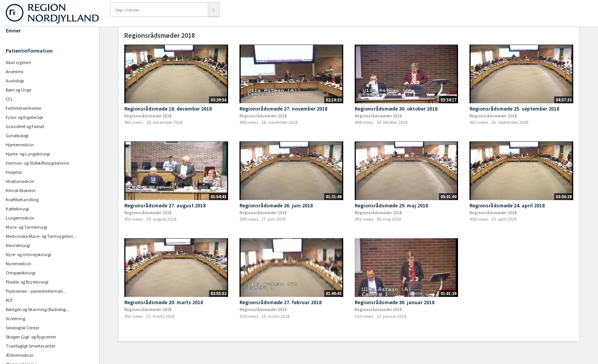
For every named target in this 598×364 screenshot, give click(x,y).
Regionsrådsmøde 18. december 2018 (168, 109)
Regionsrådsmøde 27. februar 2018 (281, 302)
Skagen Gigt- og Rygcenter (31, 337)
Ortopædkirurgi (21, 273)
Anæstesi (14, 71)
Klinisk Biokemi (21, 190)
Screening (15, 318)
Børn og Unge (18, 90)
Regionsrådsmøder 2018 (148, 116)
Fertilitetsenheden (24, 108)
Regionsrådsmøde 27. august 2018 (165, 205)
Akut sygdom (18, 62)
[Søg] (214, 10)
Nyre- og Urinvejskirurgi (28, 254)
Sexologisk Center (23, 328)
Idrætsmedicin (20, 181)
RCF (9, 300)
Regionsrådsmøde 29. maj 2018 (391, 205)
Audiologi (15, 81)
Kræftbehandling (22, 200)
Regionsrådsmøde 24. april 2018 (507, 205)
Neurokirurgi (18, 245)
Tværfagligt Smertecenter (31, 346)
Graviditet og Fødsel (25, 126)
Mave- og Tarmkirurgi (27, 227)
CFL (9, 99)
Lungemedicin (20, 218)
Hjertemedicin (20, 145)
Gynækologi (17, 135)
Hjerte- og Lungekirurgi (28, 154)
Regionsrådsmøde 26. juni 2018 (276, 205)
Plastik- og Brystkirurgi (27, 282)
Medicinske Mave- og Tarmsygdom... (41, 236)
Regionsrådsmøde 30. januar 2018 (395, 302)
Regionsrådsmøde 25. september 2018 (514, 109)
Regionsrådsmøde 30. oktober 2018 (396, 109)
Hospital (14, 172)
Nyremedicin (18, 264)
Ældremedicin (20, 355)
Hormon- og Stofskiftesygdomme (37, 163)
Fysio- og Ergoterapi (24, 117)
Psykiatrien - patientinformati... (36, 291)
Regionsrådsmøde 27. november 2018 (283, 109)
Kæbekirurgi (17, 209)
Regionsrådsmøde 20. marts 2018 (164, 302)
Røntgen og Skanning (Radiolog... (37, 309)
